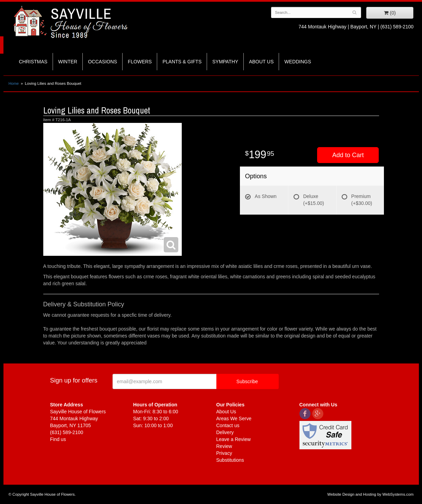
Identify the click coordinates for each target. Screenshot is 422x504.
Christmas (33, 62)
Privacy (224, 453)
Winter (68, 62)
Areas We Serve (234, 418)
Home (14, 83)
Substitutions (230, 460)
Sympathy (225, 62)
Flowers (140, 62)
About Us (261, 62)
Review (224, 446)
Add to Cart (348, 155)
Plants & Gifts (182, 62)
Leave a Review (234, 439)
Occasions (102, 62)
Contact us (228, 425)
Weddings (298, 62)
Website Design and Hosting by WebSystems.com (371, 494)
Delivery (225, 432)
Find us (58, 439)
